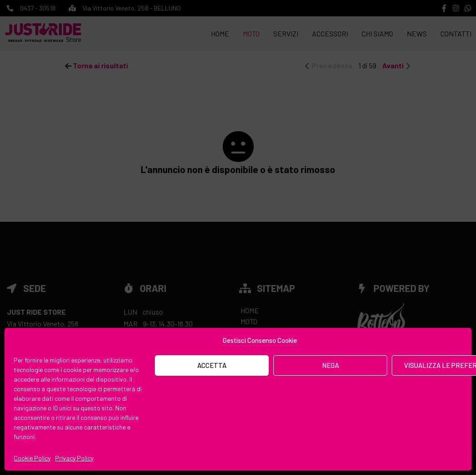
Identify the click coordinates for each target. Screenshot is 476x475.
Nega (330, 365)
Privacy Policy (74, 458)
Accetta (212, 365)
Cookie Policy (32, 458)
